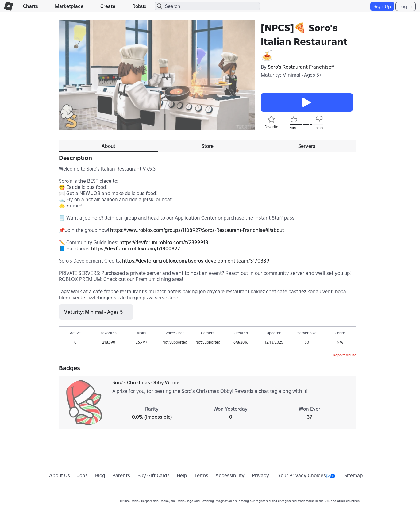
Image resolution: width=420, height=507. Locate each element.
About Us (60, 475)
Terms (201, 475)
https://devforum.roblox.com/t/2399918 (164, 242)
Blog (100, 475)
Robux (139, 6)
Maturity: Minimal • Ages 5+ (291, 75)
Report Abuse (345, 355)
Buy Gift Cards (154, 475)
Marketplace (69, 6)
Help (182, 475)
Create (108, 6)
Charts (31, 6)
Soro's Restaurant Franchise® (301, 67)
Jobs (82, 475)
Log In (406, 6)
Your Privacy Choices (306, 475)
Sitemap (354, 475)
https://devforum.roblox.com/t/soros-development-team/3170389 (196, 261)
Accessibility (230, 475)
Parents (121, 475)
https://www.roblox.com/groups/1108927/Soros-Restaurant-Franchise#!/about (197, 230)
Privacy (260, 475)
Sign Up (382, 6)
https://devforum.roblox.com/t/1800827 (136, 248)
